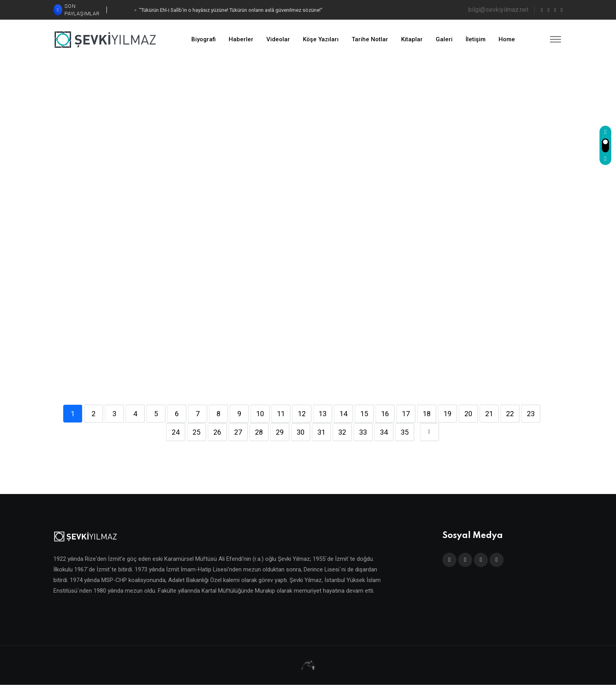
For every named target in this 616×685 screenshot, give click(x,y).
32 (342, 432)
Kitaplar (412, 39)
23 (531, 414)
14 (343, 414)
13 (323, 414)
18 (427, 414)
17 (406, 414)
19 (447, 414)
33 (363, 432)
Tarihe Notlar (370, 39)
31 (321, 432)
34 (384, 432)
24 (176, 432)
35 (405, 432)
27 (238, 432)
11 (281, 414)
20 (468, 414)
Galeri (444, 39)
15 (364, 414)
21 (489, 414)
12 (302, 414)
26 (217, 432)
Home (507, 39)
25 (196, 432)
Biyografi (203, 39)
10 (260, 414)
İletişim (476, 39)
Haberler (241, 39)
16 (385, 414)
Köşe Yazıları (321, 39)
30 (301, 432)
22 (510, 414)
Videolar (278, 39)
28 (259, 432)
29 (280, 432)
